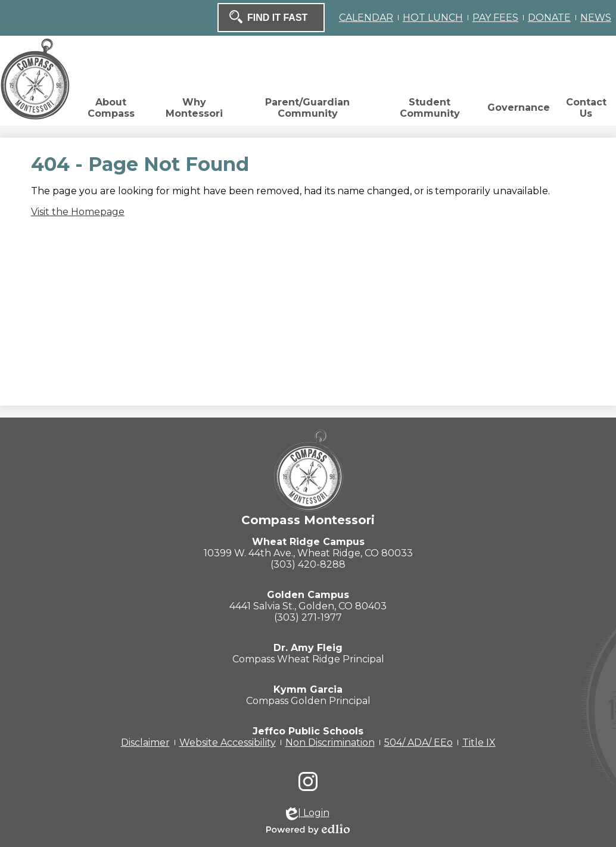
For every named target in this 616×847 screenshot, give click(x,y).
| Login (308, 814)
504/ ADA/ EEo (419, 742)
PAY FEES (495, 18)
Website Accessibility (228, 742)
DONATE (549, 18)
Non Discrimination (330, 742)
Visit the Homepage (78, 212)
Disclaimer (145, 742)
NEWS (596, 18)
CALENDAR (366, 18)
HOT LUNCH (433, 18)
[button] (111, 111)
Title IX (479, 742)
